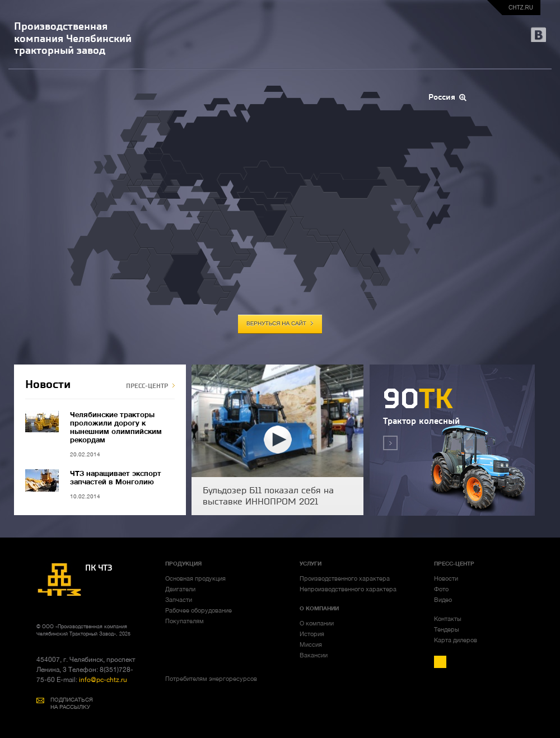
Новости (446, 578)
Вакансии (314, 655)
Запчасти (179, 600)
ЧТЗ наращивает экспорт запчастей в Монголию (116, 477)
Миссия (311, 644)
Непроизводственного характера (348, 589)
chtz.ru (521, 8)
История (312, 634)
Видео (443, 600)
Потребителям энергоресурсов (211, 679)
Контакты (448, 619)
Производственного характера (345, 578)
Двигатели (180, 589)
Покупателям (185, 621)
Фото (441, 589)
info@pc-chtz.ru (102, 680)
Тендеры (447, 629)
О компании (317, 623)
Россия (442, 97)
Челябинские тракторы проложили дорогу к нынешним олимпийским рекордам (116, 427)
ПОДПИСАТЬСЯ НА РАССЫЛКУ (72, 703)
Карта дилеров (456, 640)
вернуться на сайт (276, 324)
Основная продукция (195, 578)
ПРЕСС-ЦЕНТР (147, 386)
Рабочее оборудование (199, 610)
